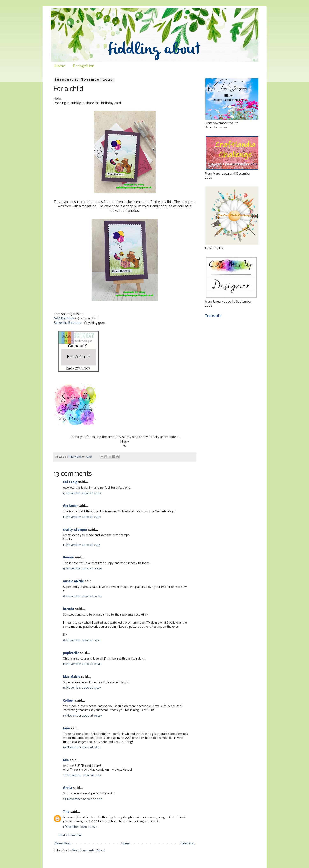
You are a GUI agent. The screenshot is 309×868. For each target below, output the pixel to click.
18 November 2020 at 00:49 (82, 569)
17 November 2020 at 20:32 (82, 493)
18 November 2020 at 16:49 (82, 688)
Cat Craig (70, 482)
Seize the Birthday (67, 323)
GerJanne (70, 506)
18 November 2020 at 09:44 (82, 664)
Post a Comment (70, 835)
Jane (66, 729)
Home (60, 66)
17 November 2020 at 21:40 (82, 517)
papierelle (71, 653)
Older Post (188, 844)
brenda (69, 609)
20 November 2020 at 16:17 (82, 775)
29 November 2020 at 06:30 (83, 799)
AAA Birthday (64, 318)
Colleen (69, 701)
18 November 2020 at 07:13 (82, 640)
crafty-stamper (75, 530)
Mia (66, 760)
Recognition (84, 66)
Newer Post (63, 844)
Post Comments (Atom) (89, 851)
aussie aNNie (73, 581)
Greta (68, 788)
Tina (66, 812)
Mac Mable (72, 677)
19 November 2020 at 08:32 (82, 747)
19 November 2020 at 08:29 (82, 716)
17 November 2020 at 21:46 (82, 545)
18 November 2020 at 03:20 (82, 596)
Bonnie (68, 558)
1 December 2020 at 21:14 (80, 827)
